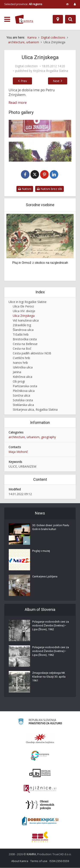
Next (57, 81)
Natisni (25, 189)
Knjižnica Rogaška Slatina (51, 71)
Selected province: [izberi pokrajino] (23, 4)
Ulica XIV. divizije (24, 311)
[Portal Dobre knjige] (40, 821)
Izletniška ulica (23, 367)
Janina (17, 372)
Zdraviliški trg (22, 325)
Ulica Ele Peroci (23, 307)
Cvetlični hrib (21, 358)
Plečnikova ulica (24, 391)
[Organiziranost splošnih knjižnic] (40, 739)
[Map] (58, 19)
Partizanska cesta (25, 386)
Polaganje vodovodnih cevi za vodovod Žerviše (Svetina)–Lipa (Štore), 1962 (51, 626)
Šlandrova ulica (23, 330)
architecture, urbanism (24, 437)
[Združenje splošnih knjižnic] (40, 837)
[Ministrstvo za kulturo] (40, 722)
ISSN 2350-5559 (59, 861)
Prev (23, 81)
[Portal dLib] (40, 773)
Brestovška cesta (25, 339)
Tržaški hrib (21, 335)
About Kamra (20, 861)
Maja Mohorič (18, 452)
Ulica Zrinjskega (24, 316)
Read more (18, 103)
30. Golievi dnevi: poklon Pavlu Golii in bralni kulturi (51, 527)
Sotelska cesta (23, 400)
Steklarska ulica (23, 405)
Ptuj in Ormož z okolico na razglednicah (40, 263)
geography (49, 437)
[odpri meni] (7, 19)
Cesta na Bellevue (25, 344)
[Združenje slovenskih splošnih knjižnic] (40, 789)
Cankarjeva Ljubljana (45, 577)
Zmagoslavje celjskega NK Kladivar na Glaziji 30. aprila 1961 (49, 677)
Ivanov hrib (20, 363)
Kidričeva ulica (23, 377)
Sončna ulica (21, 396)
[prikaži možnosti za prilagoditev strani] (68, 4)
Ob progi (19, 382)
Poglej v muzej (41, 551)
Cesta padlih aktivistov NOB (32, 353)
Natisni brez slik (49, 189)
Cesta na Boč (22, 349)
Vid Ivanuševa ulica (26, 321)
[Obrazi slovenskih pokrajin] (40, 805)
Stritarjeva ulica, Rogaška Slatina (35, 410)
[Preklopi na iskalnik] (70, 19)
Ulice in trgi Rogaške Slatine (28, 302)
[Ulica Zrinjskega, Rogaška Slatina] (40, 141)
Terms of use (39, 861)
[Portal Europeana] (40, 756)
